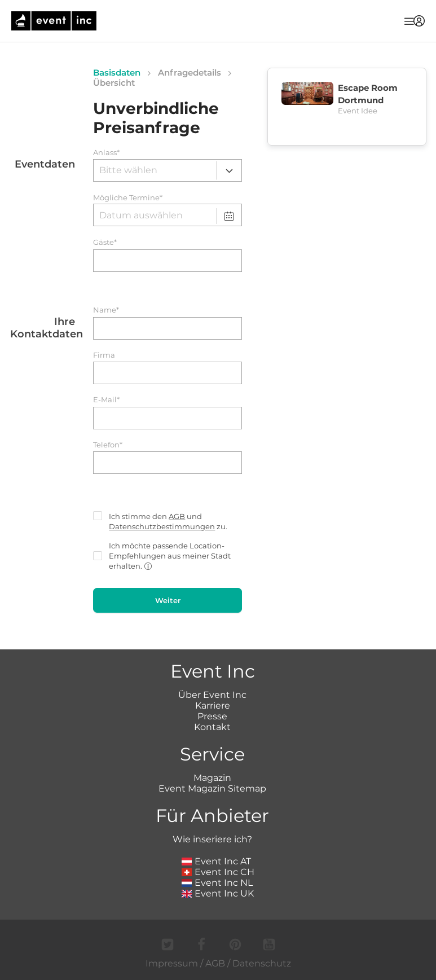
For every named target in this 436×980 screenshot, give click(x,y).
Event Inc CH (218, 872)
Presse (212, 716)
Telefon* (108, 445)
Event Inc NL (217, 883)
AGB (177, 516)
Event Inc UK (218, 893)
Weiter (168, 600)
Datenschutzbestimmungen (162, 526)
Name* (106, 310)
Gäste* (105, 242)
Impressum (172, 963)
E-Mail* (106, 400)
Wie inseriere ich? (212, 839)
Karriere (213, 706)
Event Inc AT (217, 861)
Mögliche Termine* (128, 198)
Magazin (212, 778)
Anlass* (106, 153)
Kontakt (212, 727)
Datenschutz (262, 963)
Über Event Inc (212, 695)
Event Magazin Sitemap (212, 788)
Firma (104, 355)
